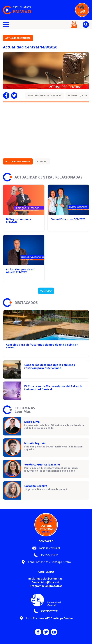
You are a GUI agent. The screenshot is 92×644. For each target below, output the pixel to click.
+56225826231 (50, 555)
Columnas (56, 579)
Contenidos (39, 582)
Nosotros (56, 586)
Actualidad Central (18, 38)
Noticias (42, 579)
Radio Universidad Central (44, 96)
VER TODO (46, 291)
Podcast (42, 161)
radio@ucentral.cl (50, 548)
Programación (39, 586)
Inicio (32, 579)
